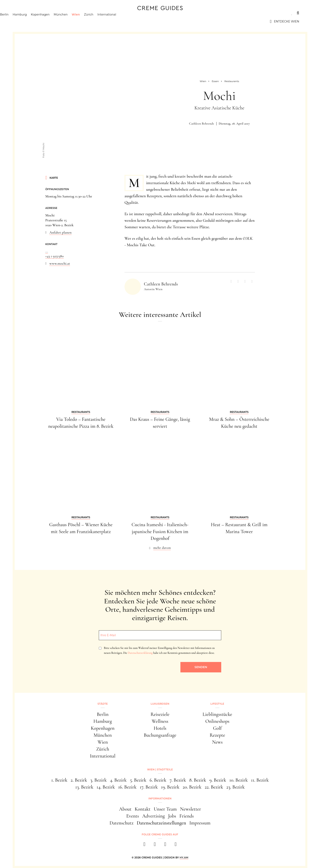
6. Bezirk (158, 780)
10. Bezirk (239, 780)
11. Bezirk (260, 780)
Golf (217, 728)
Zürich (110, 21)
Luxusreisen (52, 13)
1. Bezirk (59, 780)
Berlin (25, 21)
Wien (97, 21)
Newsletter (191, 809)
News (217, 742)
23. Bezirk (236, 787)
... (47, 251)
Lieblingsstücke (217, 714)
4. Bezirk (118, 780)
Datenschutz (122, 823)
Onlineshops (217, 721)
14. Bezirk (106, 787)
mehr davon (162, 548)
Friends (187, 816)
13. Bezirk (84, 787)
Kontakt (143, 809)
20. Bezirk (192, 787)
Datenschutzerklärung (140, 653)
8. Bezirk (198, 780)
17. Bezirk (149, 787)
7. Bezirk (178, 780)
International (128, 21)
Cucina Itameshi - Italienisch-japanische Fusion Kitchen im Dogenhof (160, 531)
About (125, 809)
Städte (27, 13)
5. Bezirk (138, 780)
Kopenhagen (61, 21)
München (81, 21)
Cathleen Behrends (201, 124)
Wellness (160, 721)
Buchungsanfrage (160, 735)
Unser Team (165, 809)
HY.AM (184, 857)
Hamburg (41, 21)
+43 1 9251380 (54, 256)
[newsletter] (176, 845)
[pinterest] (165, 845)
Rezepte (217, 735)
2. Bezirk (79, 780)
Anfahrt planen (61, 232)
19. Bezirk (170, 787)
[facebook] (144, 845)
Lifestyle (79, 13)
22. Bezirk (214, 787)
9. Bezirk (218, 780)
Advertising (154, 816)
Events (133, 816)
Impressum (200, 823)
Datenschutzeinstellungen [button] (161, 823)
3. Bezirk (99, 780)
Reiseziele (160, 714)
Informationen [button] (160, 798)
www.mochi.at (60, 263)
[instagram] (155, 845)
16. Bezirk (127, 787)
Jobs (172, 816)
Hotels (160, 728)
